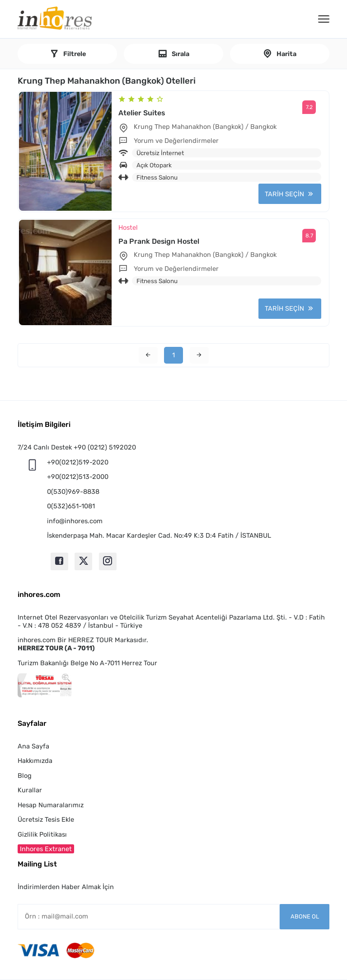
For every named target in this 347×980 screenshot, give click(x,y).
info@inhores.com (75, 521)
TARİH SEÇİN (284, 194)
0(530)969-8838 (73, 492)
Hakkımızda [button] (35, 761)
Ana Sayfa (33, 746)
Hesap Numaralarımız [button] (51, 805)
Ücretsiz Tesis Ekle (46, 819)
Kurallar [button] (30, 790)
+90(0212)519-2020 (78, 462)
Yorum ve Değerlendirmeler (176, 141)
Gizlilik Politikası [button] (42, 834)
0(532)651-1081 (71, 506)
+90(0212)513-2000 (78, 477)
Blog (25, 776)
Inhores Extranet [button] (46, 849)
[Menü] (324, 19)
